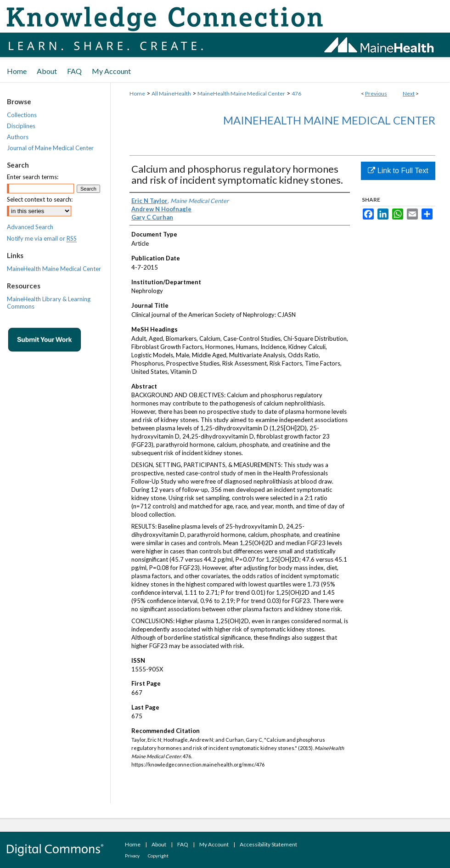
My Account (214, 844)
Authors (18, 137)
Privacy (132, 856)
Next (409, 93)
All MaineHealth (171, 93)
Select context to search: (40, 199)
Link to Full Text (398, 171)
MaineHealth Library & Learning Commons (49, 303)
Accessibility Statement (268, 844)
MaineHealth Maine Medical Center (241, 93)
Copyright (158, 856)
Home (137, 93)
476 (296, 93)
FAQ (183, 844)
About (159, 844)
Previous (376, 93)
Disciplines (21, 126)
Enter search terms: (33, 177)
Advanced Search (30, 227)
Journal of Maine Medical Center (50, 148)
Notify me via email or (42, 238)
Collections (22, 115)
